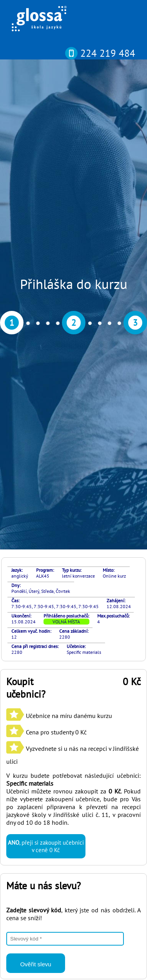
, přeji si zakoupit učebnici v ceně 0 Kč (46, 497)
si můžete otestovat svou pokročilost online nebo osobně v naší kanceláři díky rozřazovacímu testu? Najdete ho (70, 812)
